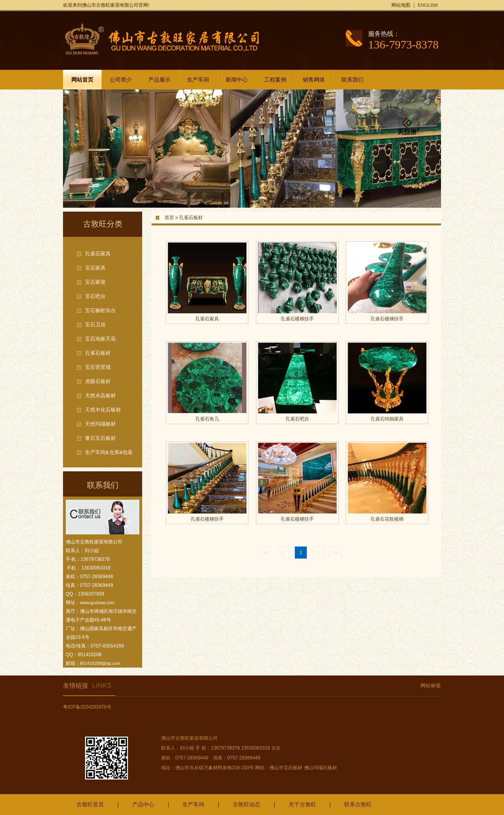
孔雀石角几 (207, 419)
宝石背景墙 (98, 367)
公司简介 (121, 80)
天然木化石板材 (103, 410)
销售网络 (314, 80)
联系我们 (352, 80)
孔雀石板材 (98, 353)
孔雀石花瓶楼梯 (387, 519)
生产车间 (198, 80)
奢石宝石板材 (100, 438)
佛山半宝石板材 (286, 768)
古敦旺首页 (90, 804)
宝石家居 (95, 282)
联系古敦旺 (358, 804)
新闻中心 (237, 80)
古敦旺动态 (246, 804)
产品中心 (143, 804)
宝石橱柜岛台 (100, 310)
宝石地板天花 (100, 339)
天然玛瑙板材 (100, 424)
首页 (169, 218)
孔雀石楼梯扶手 (297, 319)
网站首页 (82, 80)
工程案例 (275, 80)
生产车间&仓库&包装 (109, 452)
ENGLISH (428, 5)
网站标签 (431, 686)
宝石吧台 (95, 296)
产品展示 (159, 80)
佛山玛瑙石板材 (321, 768)
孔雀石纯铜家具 (387, 419)
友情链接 (87, 686)
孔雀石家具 (98, 254)
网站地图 (401, 5)
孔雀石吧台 (297, 419)
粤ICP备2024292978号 (87, 707)
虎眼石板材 (98, 381)
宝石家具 (95, 268)
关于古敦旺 (302, 804)
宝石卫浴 (95, 325)
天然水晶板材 (100, 395)
